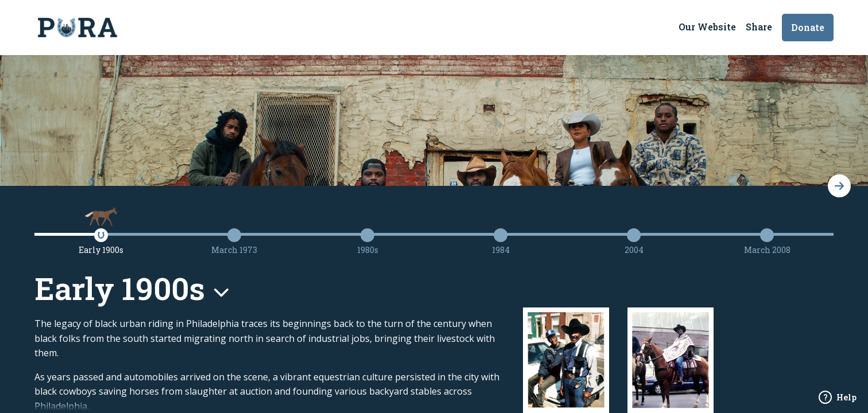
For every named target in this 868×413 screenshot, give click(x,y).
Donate (808, 27)
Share (759, 27)
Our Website (707, 27)
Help (838, 397)
